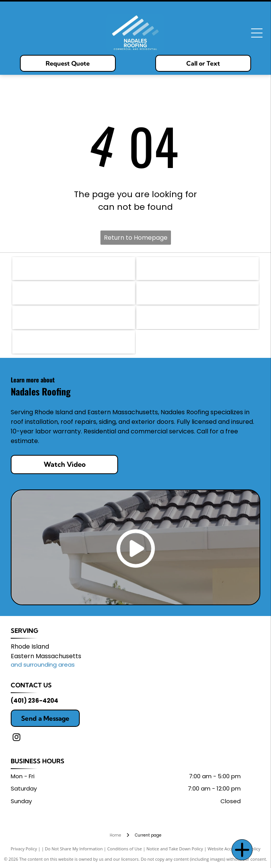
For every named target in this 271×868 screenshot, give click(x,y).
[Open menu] (257, 33)
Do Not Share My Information (74, 849)
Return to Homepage (136, 238)
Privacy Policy (24, 849)
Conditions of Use (125, 849)
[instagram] (16, 738)
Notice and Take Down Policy (175, 849)
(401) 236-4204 (34, 701)
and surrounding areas (43, 665)
